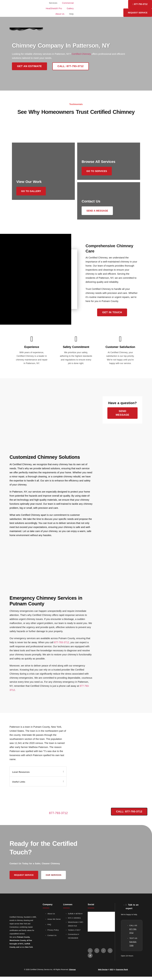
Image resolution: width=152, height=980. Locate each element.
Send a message (99, 212)
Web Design (103, 973)
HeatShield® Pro (54, 8)
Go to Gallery (33, 212)
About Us (60, 14)
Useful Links (19, 785)
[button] (38, 775)
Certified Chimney (81, 54)
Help (71, 14)
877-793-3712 (62, 646)
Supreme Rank (122, 973)
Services (53, 3)
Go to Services (98, 171)
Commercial (68, 3)
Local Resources (21, 775)
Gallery (70, 8)
